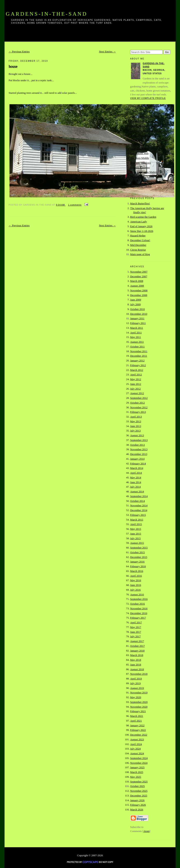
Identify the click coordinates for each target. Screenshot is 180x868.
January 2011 (137, 318)
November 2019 (139, 693)
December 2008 (139, 295)
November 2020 (139, 707)
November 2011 (139, 351)
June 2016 (136, 585)
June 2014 (136, 482)
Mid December (138, 245)
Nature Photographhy (142, 135)
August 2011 (137, 342)
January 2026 (137, 800)
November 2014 (139, 505)
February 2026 (138, 805)
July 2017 (135, 636)
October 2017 (137, 646)
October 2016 (137, 604)
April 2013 (136, 417)
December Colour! (140, 240)
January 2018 (137, 651)
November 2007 (139, 272)
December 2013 (139, 454)
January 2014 (137, 459)
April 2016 (136, 576)
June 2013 (136, 426)
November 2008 (139, 290)
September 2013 (139, 440)
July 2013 (135, 431)
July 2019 (135, 683)
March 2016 (137, 571)
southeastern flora (140, 149)
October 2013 (137, 445)
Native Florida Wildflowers (145, 117)
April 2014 (136, 473)
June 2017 (136, 632)
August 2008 (137, 286)
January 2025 (137, 767)
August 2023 (137, 739)
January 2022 (137, 725)
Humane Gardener (140, 167)
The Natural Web (139, 153)
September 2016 (139, 599)
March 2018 (137, 655)
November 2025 (139, 791)
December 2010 (139, 314)
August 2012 (137, 393)
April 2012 (136, 374)
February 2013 (138, 412)
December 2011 (139, 356)
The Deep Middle (140, 158)
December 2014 (139, 510)
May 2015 (136, 529)
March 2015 (137, 520)
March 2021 (137, 716)
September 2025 (139, 782)
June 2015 (136, 534)
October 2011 (137, 347)
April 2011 (136, 333)
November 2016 (139, 608)
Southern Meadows (141, 163)
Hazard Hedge (138, 236)
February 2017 (138, 618)
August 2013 (137, 435)
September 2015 (139, 548)
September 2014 (139, 496)
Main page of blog (140, 254)
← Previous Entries (19, 52)
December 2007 (139, 276)
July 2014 (135, 487)
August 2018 (137, 669)
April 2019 (136, 679)
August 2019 (137, 688)
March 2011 (137, 328)
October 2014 (137, 501)
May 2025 (136, 777)
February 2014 (138, 464)
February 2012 (138, 365)
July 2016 (135, 590)
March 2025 (137, 772)
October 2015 (137, 552)
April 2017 (136, 622)
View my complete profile (148, 98)
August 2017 (137, 641)
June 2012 (136, 384)
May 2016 (136, 580)
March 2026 (137, 810)
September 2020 (139, 702)
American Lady (139, 222)
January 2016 (137, 562)
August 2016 (137, 594)
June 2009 (136, 300)
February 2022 (138, 730)
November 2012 (139, 407)
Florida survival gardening (144, 121)
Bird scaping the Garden (143, 217)
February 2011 (138, 323)
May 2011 (136, 337)
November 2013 (139, 449)
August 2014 (137, 491)
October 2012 (137, 403)
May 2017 (136, 627)
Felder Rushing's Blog (142, 177)
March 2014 (137, 468)
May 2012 (136, 379)
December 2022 (139, 735)
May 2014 (136, 477)
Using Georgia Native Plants (146, 131)
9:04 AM (61, 205)
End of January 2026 (141, 226)
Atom (146, 831)
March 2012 (137, 370)
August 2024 (137, 753)
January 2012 (137, 361)
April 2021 (136, 721)
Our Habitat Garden (141, 186)
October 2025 (137, 786)
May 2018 (136, 660)
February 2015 (138, 515)
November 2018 (139, 674)
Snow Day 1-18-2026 (142, 231)
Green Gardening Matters (144, 172)
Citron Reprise (138, 250)
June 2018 (136, 665)
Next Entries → (107, 52)
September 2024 (139, 758)
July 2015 (135, 538)
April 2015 (136, 524)
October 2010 (137, 309)
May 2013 (136, 421)
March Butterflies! (140, 203)
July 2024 (135, 749)
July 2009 (135, 304)
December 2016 (139, 613)
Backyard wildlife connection (146, 126)
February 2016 (138, 566)
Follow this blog (142, 106)
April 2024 (136, 744)
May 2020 (136, 697)
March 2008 (137, 281)
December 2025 (139, 796)
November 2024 (139, 763)
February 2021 (138, 711)
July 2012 (135, 389)
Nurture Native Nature (142, 181)
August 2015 (137, 543)
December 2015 (139, 557)
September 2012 (139, 398)
